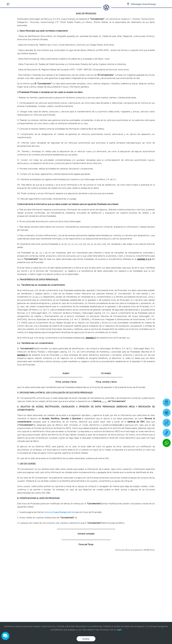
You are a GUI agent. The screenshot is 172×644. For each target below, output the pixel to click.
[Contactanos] (128, 4)
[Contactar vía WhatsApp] (167, 443)
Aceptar (86, 639)
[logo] (106, 10)
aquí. (120, 630)
